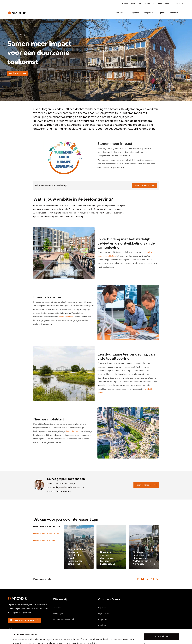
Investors (124, 3)
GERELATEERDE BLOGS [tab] (44, 541)
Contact (168, 3)
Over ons (119, 13)
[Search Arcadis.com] (183, 13)
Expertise (135, 13)
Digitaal (161, 13)
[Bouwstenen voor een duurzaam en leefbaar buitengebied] (111, 547)
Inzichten (174, 13)
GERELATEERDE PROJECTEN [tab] (47, 527)
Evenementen (145, 3)
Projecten (148, 13)
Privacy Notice (58, 638)
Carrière (178, 3)
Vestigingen (158, 3)
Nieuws (133, 3)
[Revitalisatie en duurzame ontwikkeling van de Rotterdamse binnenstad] (79, 547)
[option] (96, 59)
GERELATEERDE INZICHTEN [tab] (46, 534)
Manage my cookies (159, 632)
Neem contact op (142, 185)
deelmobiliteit (72, 432)
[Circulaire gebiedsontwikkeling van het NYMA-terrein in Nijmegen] (144, 547)
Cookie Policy (77, 638)
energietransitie (66, 317)
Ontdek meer (15, 73)
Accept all (159, 623)
